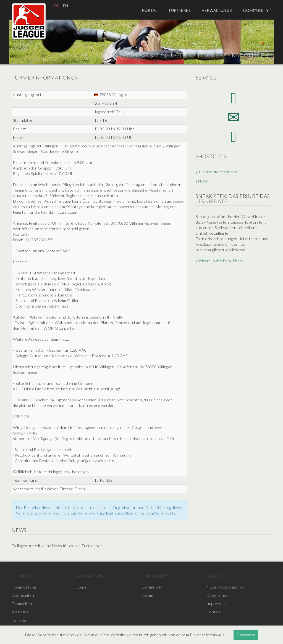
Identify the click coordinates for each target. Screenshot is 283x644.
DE (57, 6)
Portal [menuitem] (150, 10)
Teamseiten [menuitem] (22, 604)
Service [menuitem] (215, 576)
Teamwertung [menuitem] (24, 587)
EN (66, 6)
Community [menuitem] (257, 10)
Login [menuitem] (81, 587)
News (202, 181)
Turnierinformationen (217, 172)
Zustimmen (246, 635)
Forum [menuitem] (147, 595)
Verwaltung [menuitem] (217, 10)
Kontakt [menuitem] (214, 612)
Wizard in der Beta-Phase (220, 261)
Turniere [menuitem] (180, 10)
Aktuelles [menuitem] (20, 612)
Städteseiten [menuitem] (23, 595)
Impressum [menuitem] (217, 604)
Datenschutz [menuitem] (218, 595)
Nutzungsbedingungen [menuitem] (226, 587)
